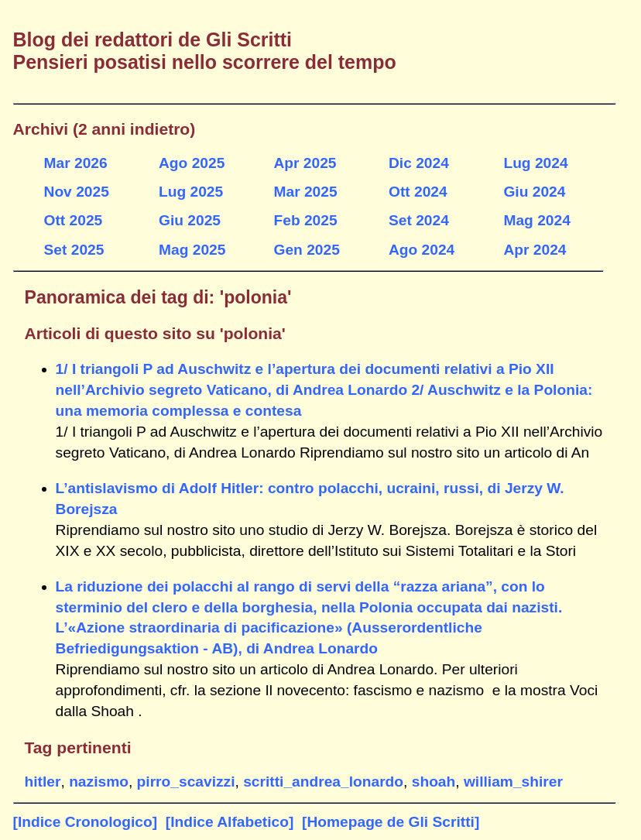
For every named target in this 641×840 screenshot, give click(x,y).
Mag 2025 (192, 250)
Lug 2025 (191, 192)
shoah (434, 782)
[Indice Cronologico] (86, 822)
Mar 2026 (76, 163)
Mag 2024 (536, 220)
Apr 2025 (305, 163)
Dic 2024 (419, 163)
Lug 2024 (535, 163)
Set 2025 (74, 250)
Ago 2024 (422, 250)
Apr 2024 (535, 250)
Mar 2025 (305, 192)
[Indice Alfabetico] (230, 822)
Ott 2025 (74, 220)
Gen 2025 (306, 250)
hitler (43, 782)
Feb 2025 (305, 220)
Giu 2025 (190, 220)
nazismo (99, 782)
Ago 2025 (192, 163)
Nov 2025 (77, 192)
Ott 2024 (418, 192)
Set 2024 (419, 220)
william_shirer (513, 782)
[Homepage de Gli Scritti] (391, 822)
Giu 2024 (534, 192)
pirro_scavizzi (186, 782)
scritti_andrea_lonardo (323, 782)
